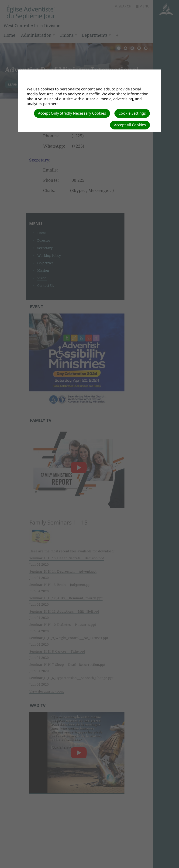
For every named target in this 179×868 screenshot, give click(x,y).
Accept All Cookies (130, 125)
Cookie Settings (132, 113)
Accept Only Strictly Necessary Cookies (72, 113)
